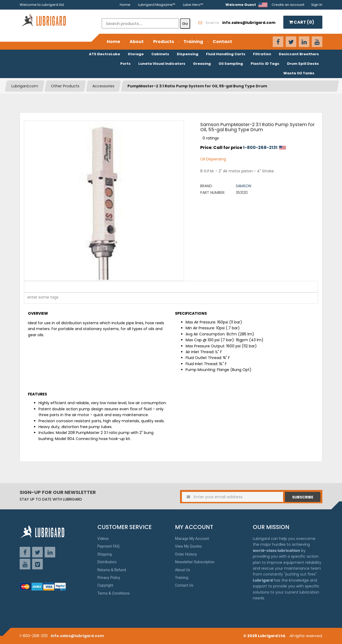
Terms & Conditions (114, 593)
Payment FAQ (109, 546)
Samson (243, 186)
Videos (103, 539)
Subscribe (303, 497)
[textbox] (40, 298)
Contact (222, 42)
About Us (183, 570)
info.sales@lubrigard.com (77, 636)
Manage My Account (192, 539)
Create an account (288, 5)
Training (193, 42)
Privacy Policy (109, 578)
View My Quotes (188, 546)
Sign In (317, 5)
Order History (186, 554)
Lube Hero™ (193, 5)
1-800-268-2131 (260, 148)
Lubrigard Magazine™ (157, 5)
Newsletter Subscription (195, 562)
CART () (302, 22)
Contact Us (184, 585)
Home (125, 5)
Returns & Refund (112, 570)
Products (164, 42)
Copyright (105, 585)
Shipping (105, 554)
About (137, 42)
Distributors (107, 562)
